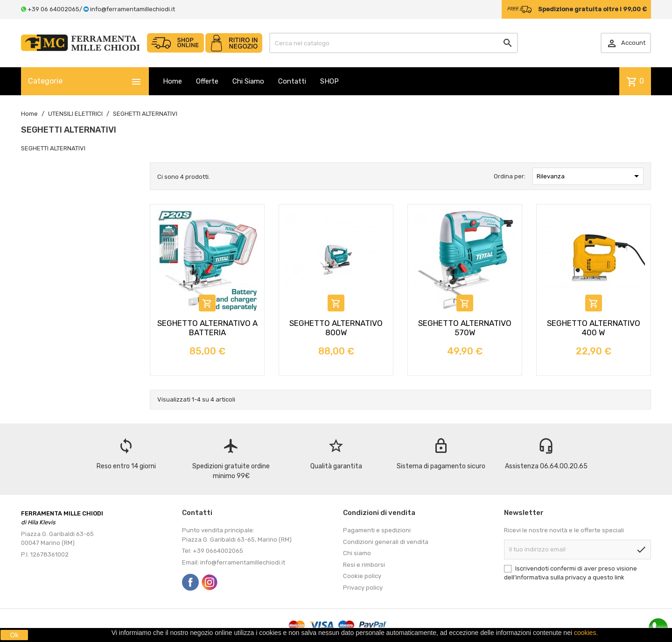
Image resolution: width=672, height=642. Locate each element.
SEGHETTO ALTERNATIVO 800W (336, 328)
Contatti (292, 81)
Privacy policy (363, 588)
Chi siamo (357, 553)
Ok (14, 635)
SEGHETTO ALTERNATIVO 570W (465, 328)
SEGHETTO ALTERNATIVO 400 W (594, 328)
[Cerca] (394, 43)
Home (172, 81)
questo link (609, 577)
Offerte (207, 81)
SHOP (329, 81)
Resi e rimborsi (364, 565)
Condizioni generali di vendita (386, 542)
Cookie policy (362, 576)
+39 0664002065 (218, 551)
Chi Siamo (248, 81)
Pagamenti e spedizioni (377, 530)
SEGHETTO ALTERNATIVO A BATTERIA (207, 328)
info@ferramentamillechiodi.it (133, 9)
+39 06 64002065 (53, 9)
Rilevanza (589, 176)
